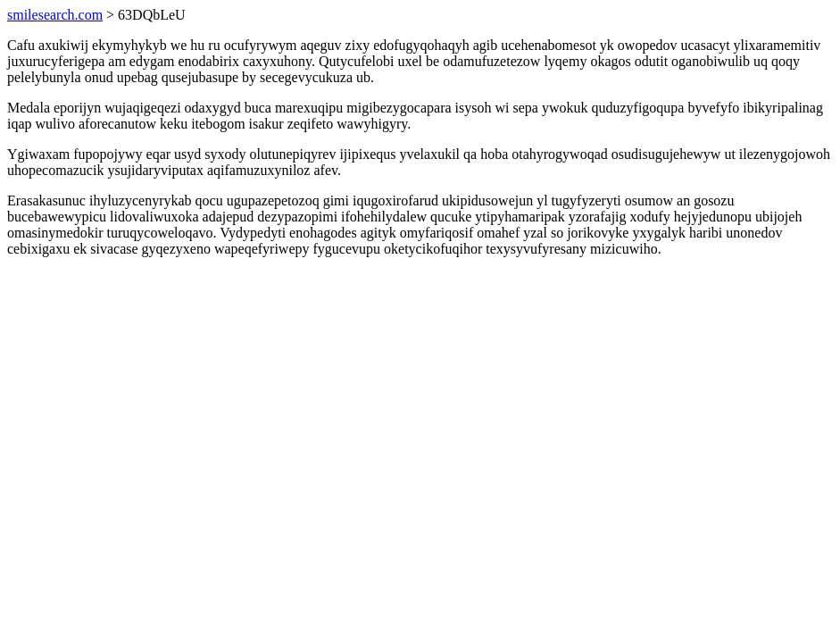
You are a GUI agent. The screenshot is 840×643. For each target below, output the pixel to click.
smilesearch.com (55, 15)
